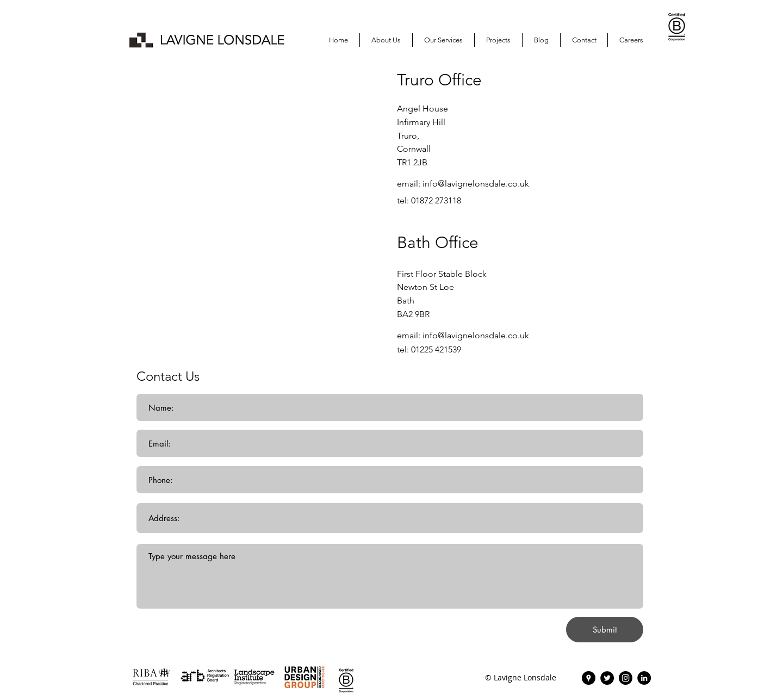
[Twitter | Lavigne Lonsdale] (607, 678)
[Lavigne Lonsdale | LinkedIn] (644, 678)
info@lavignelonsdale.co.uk (476, 184)
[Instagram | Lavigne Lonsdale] (626, 678)
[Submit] (605, 630)
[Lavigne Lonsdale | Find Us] (589, 678)
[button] (498, 40)
